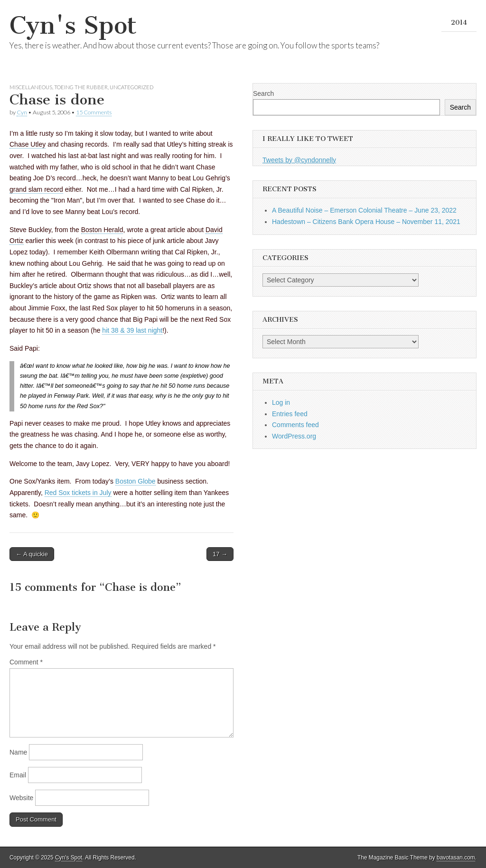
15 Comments (94, 112)
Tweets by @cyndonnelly (299, 160)
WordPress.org (294, 436)
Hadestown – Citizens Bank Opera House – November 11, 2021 (366, 222)
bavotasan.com (456, 858)
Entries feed (290, 414)
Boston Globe (136, 481)
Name (18, 752)
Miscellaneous (31, 87)
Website (21, 798)
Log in (281, 402)
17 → (220, 554)
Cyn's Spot (73, 25)
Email (18, 775)
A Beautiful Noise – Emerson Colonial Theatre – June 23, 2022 (364, 210)
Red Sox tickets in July (78, 493)
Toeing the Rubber (81, 87)
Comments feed (295, 425)
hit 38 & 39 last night (132, 330)
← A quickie (32, 554)
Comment (26, 662)
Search (263, 93)
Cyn (22, 112)
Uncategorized (131, 87)
